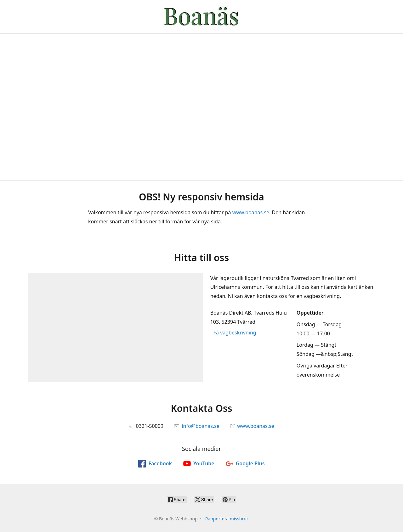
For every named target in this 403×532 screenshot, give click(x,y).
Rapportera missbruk (227, 519)
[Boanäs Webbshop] (201, 17)
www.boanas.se (251, 212)
